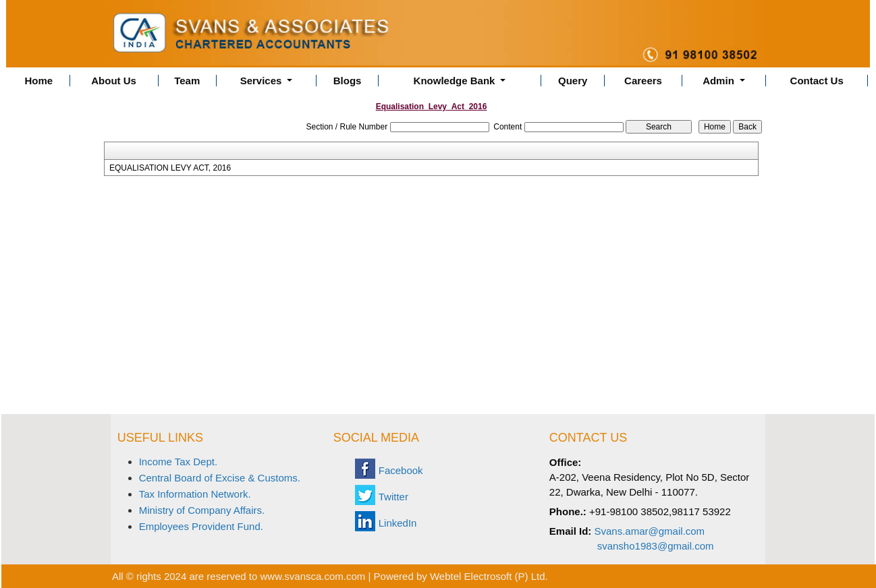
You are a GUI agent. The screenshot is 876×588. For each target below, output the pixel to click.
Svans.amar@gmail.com (650, 531)
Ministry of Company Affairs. (202, 510)
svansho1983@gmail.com (656, 546)
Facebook (401, 470)
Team (187, 81)
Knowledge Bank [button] (456, 81)
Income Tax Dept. (178, 462)
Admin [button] (720, 81)
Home (38, 81)
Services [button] (263, 81)
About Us (114, 81)
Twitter (393, 497)
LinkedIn (398, 523)
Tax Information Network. (195, 494)
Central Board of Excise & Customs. (220, 478)
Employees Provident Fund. (201, 526)
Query (573, 81)
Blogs (348, 81)
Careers (643, 81)
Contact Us (817, 81)
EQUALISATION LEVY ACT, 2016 (170, 168)
